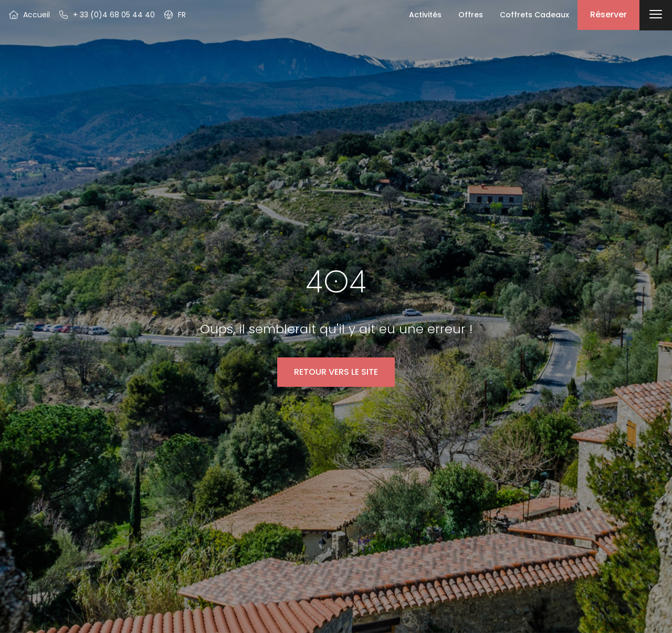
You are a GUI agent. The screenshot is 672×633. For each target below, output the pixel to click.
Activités (425, 15)
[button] (175, 15)
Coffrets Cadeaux (534, 15)
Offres (471, 15)
